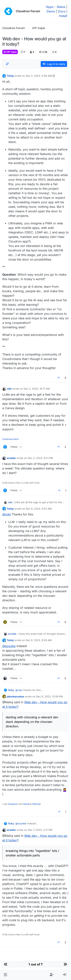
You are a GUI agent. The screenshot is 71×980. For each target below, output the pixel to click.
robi (9, 389)
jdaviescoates (15, 696)
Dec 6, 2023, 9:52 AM (39, 509)
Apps (50, 7)
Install (63, 16)
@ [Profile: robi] (7, 514)
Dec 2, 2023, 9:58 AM (39, 76)
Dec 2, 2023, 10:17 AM (37, 389)
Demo (51, 11)
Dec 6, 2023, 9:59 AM (39, 640)
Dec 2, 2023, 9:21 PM (40, 458)
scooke (11, 458)
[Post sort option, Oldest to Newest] (7, 64)
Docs (62, 11)
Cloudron (13, 804)
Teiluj (10, 76)
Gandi (26, 804)
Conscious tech (11, 439)
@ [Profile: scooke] (9, 646)
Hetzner (37, 804)
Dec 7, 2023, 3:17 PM (40, 830)
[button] (5, 975)
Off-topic (10, 52)
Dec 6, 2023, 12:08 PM (50, 696)
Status (61, 7)
